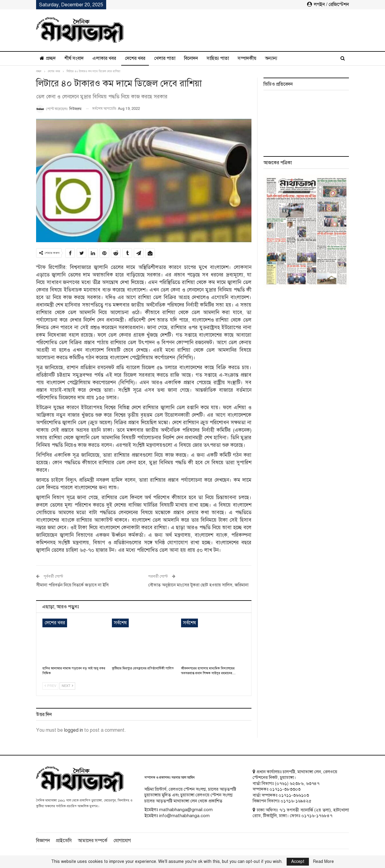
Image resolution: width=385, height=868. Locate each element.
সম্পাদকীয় (247, 58)
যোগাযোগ (122, 841)
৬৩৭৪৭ (313, 783)
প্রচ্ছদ (48, 58)
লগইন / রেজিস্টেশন (328, 5)
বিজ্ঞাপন (43, 841)
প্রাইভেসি (64, 841)
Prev (50, 686)
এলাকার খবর (104, 58)
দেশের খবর (135, 58)
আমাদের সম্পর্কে (93, 841)
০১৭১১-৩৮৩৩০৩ (285, 789)
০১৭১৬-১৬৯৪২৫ (296, 801)
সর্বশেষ (120, 623)
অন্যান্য (271, 58)
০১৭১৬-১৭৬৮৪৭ (317, 816)
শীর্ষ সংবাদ (74, 58)
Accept (298, 862)
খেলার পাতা (165, 58)
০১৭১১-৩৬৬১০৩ (294, 795)
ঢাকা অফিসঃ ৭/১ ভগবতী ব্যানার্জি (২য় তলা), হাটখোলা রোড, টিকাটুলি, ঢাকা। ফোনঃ (301, 813)
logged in (74, 730)
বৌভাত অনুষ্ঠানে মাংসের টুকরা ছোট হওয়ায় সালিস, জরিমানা (198, 585)
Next (67, 686)
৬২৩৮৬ (297, 783)
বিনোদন (191, 58)
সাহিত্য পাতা (218, 58)
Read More (323, 862)
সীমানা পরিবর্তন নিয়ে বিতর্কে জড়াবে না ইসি (72, 585)
